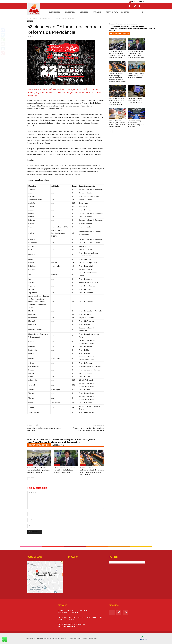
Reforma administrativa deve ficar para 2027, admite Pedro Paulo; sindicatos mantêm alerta (64, 470)
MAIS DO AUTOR (58, 445)
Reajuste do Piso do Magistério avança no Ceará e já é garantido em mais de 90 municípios (39, 470)
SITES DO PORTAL (137, 2)
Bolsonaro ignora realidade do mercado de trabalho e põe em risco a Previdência (88, 429)
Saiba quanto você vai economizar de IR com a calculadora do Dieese (136, 100)
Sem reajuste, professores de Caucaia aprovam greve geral (45, 429)
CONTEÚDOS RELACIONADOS (39, 445)
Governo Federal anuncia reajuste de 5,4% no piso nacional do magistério (136, 76)
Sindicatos (71, 12)
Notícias (30, 21)
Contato (125, 12)
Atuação (98, 12)
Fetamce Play (112, 12)
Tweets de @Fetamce (117, 562)
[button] (142, 12)
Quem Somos (55, 12)
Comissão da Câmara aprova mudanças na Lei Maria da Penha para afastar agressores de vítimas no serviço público (117, 78)
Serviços (85, 12)
